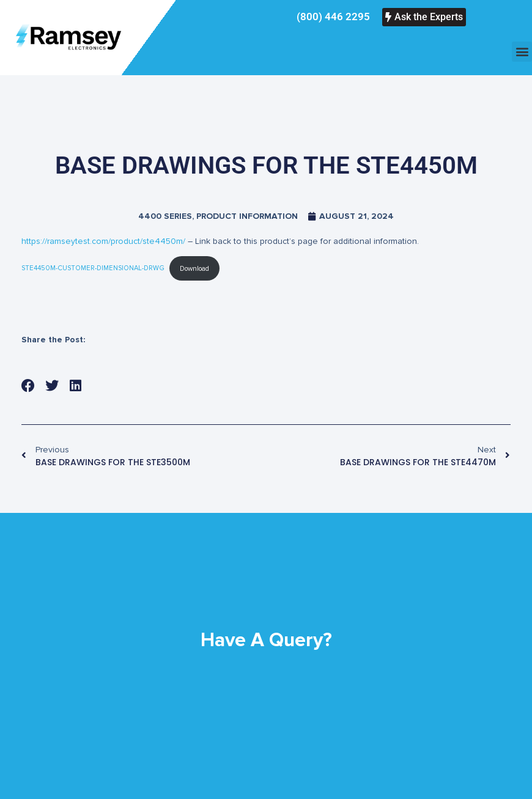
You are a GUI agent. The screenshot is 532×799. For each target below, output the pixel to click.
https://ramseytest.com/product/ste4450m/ (103, 241)
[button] (522, 52)
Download (194, 269)
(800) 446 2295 (333, 17)
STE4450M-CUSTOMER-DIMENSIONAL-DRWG (93, 269)
